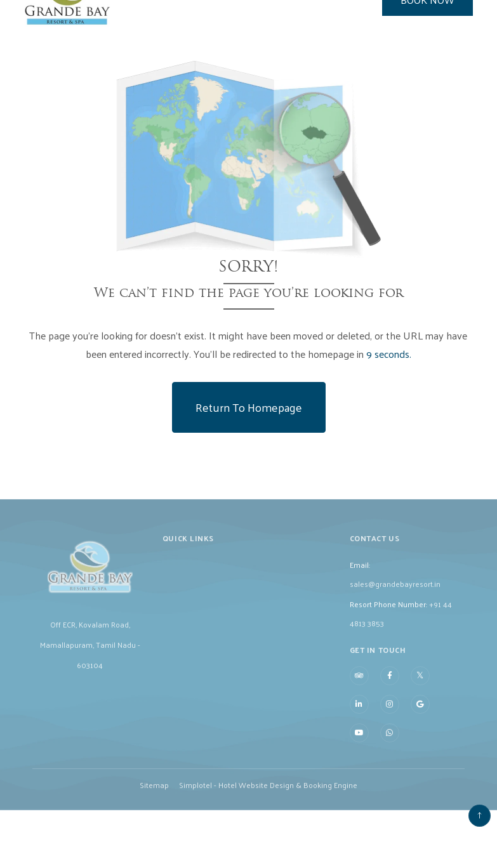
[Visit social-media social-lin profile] (359, 711)
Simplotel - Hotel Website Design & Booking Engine (268, 791)
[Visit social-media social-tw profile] (420, 682)
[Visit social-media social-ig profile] (390, 711)
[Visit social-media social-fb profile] (390, 683)
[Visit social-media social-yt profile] (359, 740)
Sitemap (154, 791)
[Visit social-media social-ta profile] (359, 683)
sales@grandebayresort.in (395, 590)
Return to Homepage (249, 407)
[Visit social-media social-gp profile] (420, 711)
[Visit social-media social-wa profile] (390, 740)
